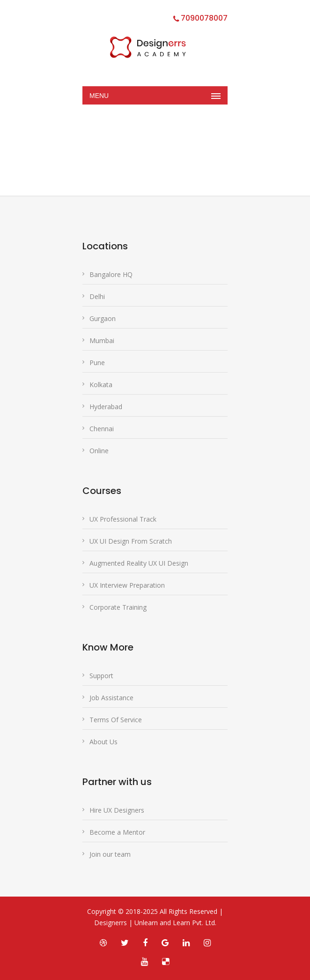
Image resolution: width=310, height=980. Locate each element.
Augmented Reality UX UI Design (139, 563)
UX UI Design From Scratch (131, 541)
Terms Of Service (116, 720)
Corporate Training (118, 607)
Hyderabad (106, 407)
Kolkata (101, 385)
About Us (103, 742)
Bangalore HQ (111, 274)
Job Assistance (111, 698)
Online (99, 451)
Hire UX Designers (117, 810)
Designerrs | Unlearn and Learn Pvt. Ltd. (155, 923)
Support (101, 676)
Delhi (97, 296)
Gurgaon (103, 318)
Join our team (110, 854)
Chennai (102, 429)
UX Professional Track (123, 519)
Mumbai (102, 340)
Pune (97, 363)
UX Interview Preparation (127, 585)
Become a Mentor (117, 832)
